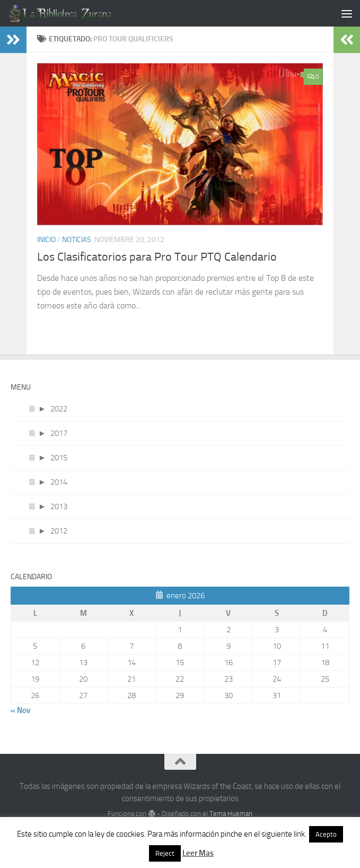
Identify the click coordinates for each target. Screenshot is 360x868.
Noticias (77, 240)
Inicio (46, 240)
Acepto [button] (326, 834)
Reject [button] (165, 853)
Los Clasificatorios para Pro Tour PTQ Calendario (157, 257)
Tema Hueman (231, 814)
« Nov (20, 710)
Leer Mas (198, 853)
